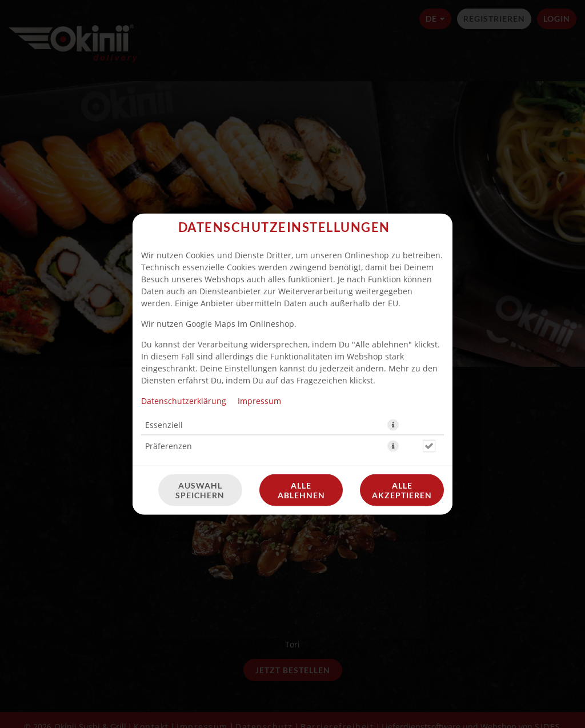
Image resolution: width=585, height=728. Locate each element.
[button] (393, 425)
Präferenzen (169, 446)
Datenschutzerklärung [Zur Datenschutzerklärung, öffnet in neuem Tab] (184, 401)
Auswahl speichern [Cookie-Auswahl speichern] (200, 490)
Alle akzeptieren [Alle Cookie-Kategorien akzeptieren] (402, 490)
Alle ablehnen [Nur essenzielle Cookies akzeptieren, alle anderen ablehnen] (301, 490)
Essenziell (164, 425)
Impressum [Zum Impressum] (259, 401)
